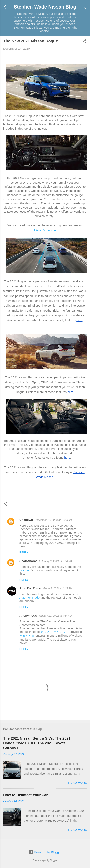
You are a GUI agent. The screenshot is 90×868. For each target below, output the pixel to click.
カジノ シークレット (55, 632)
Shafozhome (28, 561)
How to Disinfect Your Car (25, 795)
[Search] (84, 8)
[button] (84, 42)
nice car (25, 570)
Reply (24, 552)
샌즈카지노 (27, 636)
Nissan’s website (45, 230)
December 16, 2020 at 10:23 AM (53, 520)
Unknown (26, 520)
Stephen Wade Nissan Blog (45, 7)
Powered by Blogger (45, 852)
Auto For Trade (30, 588)
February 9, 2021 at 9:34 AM (55, 561)
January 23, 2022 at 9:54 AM (55, 616)
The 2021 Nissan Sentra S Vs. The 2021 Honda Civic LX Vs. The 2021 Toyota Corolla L (37, 743)
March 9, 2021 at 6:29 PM (58, 588)
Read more (77, 783)
